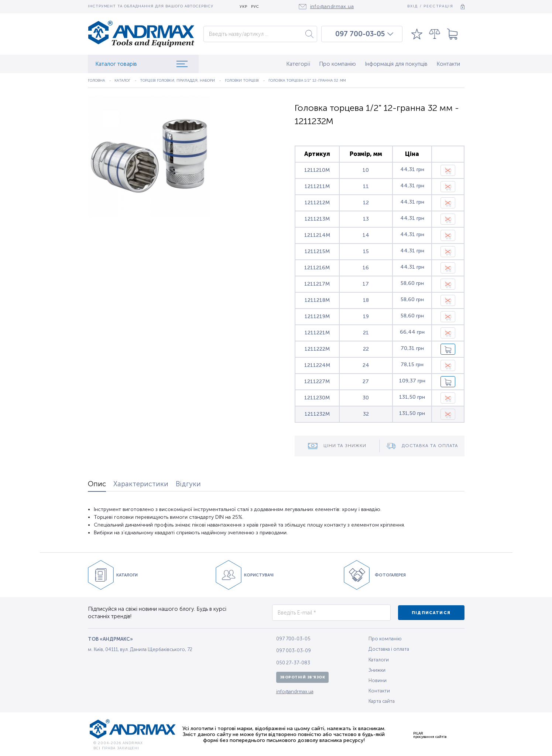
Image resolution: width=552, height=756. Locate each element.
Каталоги (379, 660)
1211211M (317, 186)
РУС (255, 7)
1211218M (317, 300)
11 (366, 186)
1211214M (317, 235)
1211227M (317, 382)
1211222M (317, 349)
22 (366, 349)
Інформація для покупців (396, 64)
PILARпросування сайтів (430, 735)
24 (366, 365)
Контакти (448, 64)
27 (366, 382)
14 (366, 235)
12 (366, 203)
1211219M (317, 316)
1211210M (317, 170)
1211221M (317, 333)
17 (366, 284)
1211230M (317, 398)
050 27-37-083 (293, 663)
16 (366, 268)
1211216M (317, 268)
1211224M (317, 365)
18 (366, 300)
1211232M (317, 414)
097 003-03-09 (294, 651)
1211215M (317, 251)
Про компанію (337, 64)
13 (366, 219)
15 (366, 251)
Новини (378, 680)
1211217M (317, 284)
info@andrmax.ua (295, 692)
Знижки (377, 670)
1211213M (317, 219)
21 (366, 333)
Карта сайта (382, 701)
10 (366, 170)
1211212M (317, 203)
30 (366, 398)
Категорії (298, 64)
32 (366, 414)
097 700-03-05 (360, 34)
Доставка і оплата (389, 649)
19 (366, 316)
